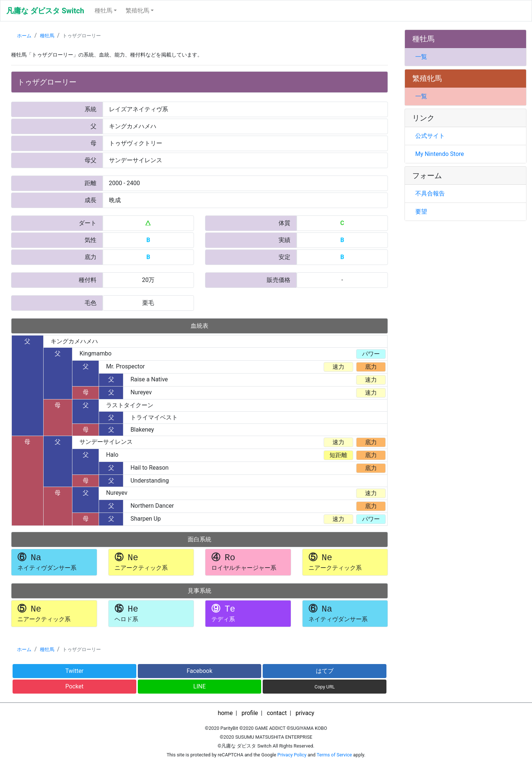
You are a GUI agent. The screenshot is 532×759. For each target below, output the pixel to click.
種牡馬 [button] (103, 11)
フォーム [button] (427, 176)
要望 (421, 212)
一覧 (421, 57)
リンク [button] (423, 118)
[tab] (465, 39)
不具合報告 (430, 193)
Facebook (199, 671)
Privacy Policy (292, 755)
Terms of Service (334, 755)
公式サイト (430, 136)
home (225, 713)
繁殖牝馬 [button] (137, 11)
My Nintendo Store (440, 154)
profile (250, 713)
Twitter (74, 671)
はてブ (325, 671)
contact (277, 713)
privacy (305, 713)
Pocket (74, 686)
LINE (199, 686)
